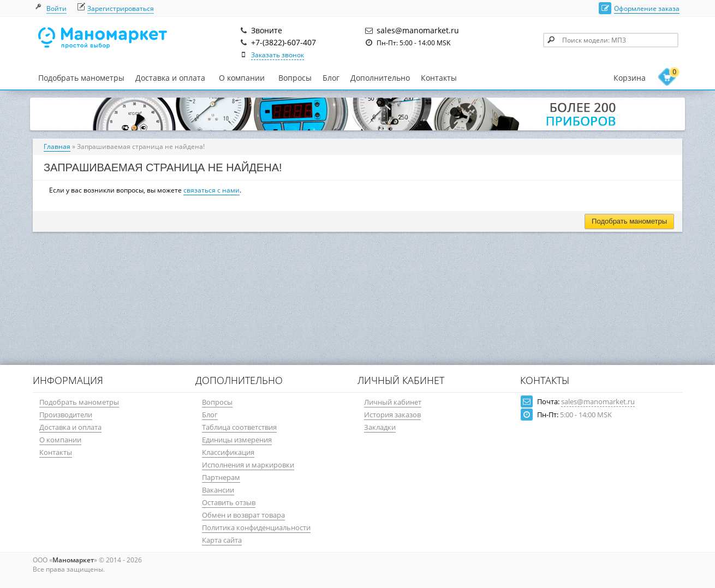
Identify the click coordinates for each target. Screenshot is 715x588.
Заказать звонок (278, 55)
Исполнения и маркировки (248, 465)
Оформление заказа (647, 8)
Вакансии (218, 490)
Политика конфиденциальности (256, 527)
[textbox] (611, 40)
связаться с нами (211, 190)
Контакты (439, 78)
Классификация (228, 452)
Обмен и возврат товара (243, 515)
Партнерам (221, 477)
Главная (57, 146)
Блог (331, 78)
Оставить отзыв (229, 502)
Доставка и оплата (170, 78)
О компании (242, 78)
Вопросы (295, 78)
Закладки (380, 427)
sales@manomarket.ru (598, 401)
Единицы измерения (237, 440)
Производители (66, 415)
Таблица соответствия (239, 427)
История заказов (392, 415)
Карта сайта (222, 540)
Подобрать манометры (81, 78)
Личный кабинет (393, 402)
